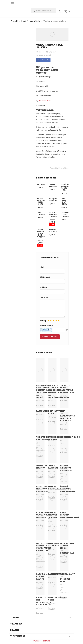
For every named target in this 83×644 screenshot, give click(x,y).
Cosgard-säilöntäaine (56, 199)
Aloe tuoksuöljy (43, 213)
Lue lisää (64, 597)
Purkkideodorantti (52, 437)
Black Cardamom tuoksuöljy (55, 214)
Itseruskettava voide (52, 599)
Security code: (46, 326)
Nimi (42, 267)
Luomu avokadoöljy (56, 230)
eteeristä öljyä (44, 101)
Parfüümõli (40, 411)
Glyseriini (42, 184)
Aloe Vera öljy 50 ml (64, 201)
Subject (43, 287)
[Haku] (44, 11)
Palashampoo (52, 574)
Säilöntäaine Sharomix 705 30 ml (68, 187)
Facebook (42, 60)
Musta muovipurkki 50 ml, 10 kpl (43, 201)
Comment (44, 297)
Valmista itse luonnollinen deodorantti (40, 601)
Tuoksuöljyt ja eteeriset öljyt (64, 578)
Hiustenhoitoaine (64, 437)
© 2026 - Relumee (42, 641)
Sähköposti (45, 277)
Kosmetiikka (64, 168)
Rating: (43, 321)
